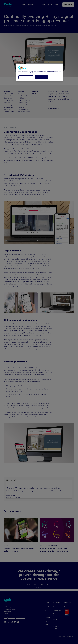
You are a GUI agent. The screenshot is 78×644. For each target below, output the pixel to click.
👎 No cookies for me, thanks (26, 77)
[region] (40, 73)
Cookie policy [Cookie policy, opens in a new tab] (31, 73)
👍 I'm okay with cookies (41, 77)
